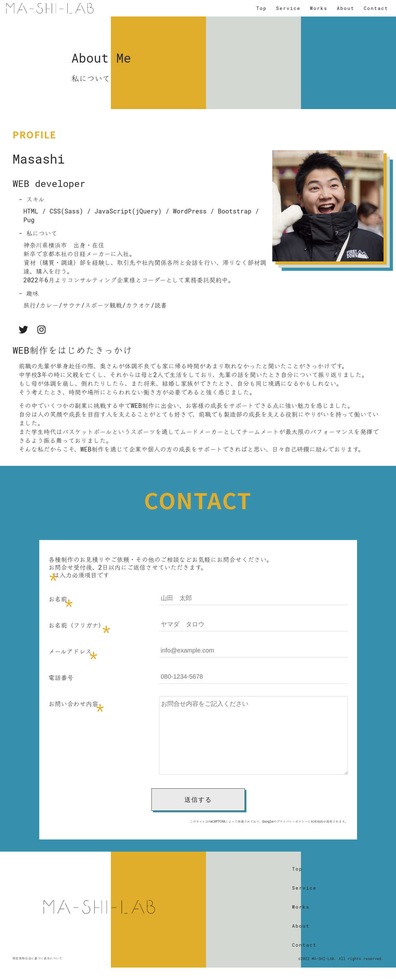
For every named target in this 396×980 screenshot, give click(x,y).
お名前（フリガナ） (77, 625)
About (346, 7)
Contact (376, 7)
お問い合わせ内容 (74, 704)
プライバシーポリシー (292, 834)
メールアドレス (70, 651)
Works (319, 7)
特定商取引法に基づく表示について (37, 971)
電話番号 (61, 677)
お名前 (58, 599)
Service (288, 7)
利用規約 (317, 834)
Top (261, 7)
